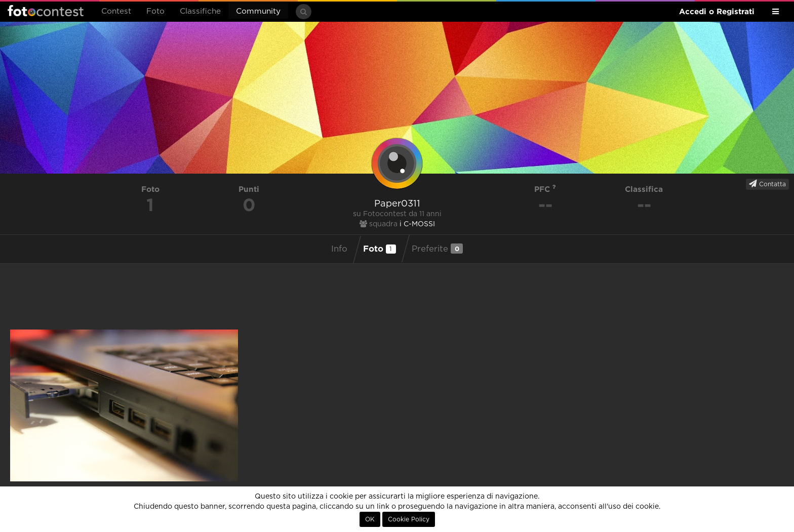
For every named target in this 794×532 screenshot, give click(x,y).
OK (370, 519)
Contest (116, 11)
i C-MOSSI (417, 224)
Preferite (437, 249)
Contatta (767, 184)
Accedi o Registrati (717, 11)
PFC (545, 189)
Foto (155, 11)
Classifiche (200, 11)
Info (339, 249)
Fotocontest (46, 11)
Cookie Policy (409, 519)
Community (258, 11)
